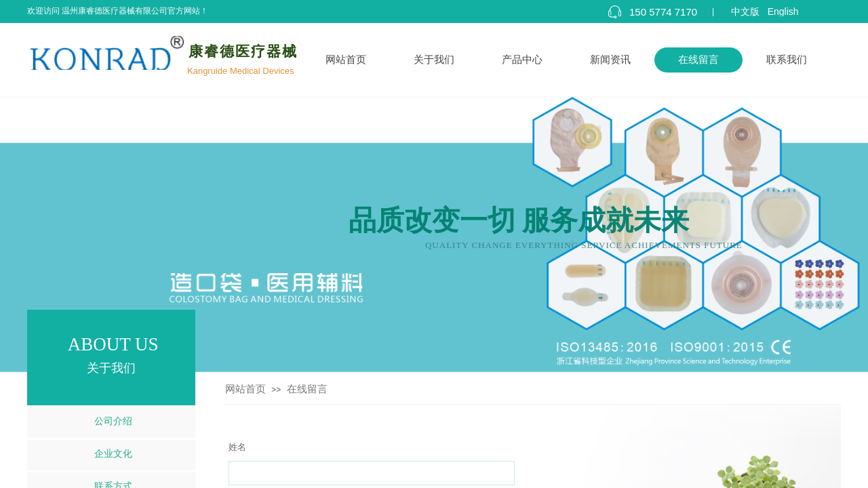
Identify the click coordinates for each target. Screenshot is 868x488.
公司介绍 (113, 421)
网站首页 (346, 60)
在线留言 (698, 60)
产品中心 (522, 60)
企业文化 (113, 454)
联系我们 (787, 60)
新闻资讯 (610, 60)
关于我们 (434, 60)
